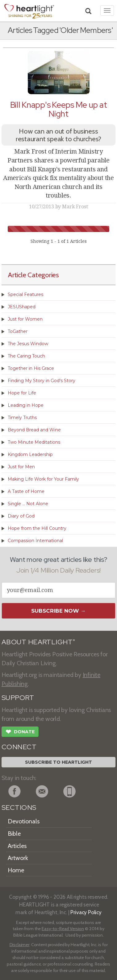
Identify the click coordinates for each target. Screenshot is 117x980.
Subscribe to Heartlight (59, 762)
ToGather (18, 331)
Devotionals (24, 821)
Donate (20, 732)
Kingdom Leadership (30, 454)
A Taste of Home (26, 491)
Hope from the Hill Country (37, 528)
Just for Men (21, 467)
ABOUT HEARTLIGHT (38, 642)
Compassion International (35, 541)
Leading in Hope (26, 405)
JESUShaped (22, 307)
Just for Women (25, 319)
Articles (17, 846)
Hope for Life (22, 393)
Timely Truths (22, 418)
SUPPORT (18, 698)
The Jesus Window (28, 344)
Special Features (25, 294)
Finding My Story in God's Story (42, 381)
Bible (14, 834)
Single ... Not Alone (28, 504)
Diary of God (21, 516)
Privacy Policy (86, 912)
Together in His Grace (31, 368)
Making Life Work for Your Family (43, 479)
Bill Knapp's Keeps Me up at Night (59, 109)
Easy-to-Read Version (63, 929)
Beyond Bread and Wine (34, 430)
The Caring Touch (26, 356)
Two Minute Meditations (34, 442)
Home (16, 870)
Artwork (18, 858)
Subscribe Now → (59, 611)
